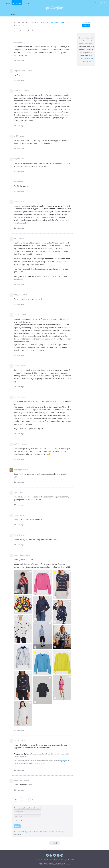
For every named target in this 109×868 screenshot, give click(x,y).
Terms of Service (54, 860)
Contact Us (39, 860)
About (46, 860)
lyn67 (16, 136)
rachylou (17, 295)
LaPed (16, 444)
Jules (16, 202)
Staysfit (17, 159)
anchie (24, 25)
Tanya (16, 535)
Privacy (64, 860)
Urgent (13, 14)
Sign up (27, 832)
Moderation (71, 860)
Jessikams (18, 91)
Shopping (86, 25)
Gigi (15, 492)
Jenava (16, 366)
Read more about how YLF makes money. (86, 59)
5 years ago (19, 61)
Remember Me (20, 821)
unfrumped (18, 470)
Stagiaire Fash (19, 71)
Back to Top (55, 843)
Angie (16, 555)
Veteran (29, 71)
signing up (64, 761)
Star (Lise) (18, 780)
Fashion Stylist (25, 555)
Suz (15, 238)
